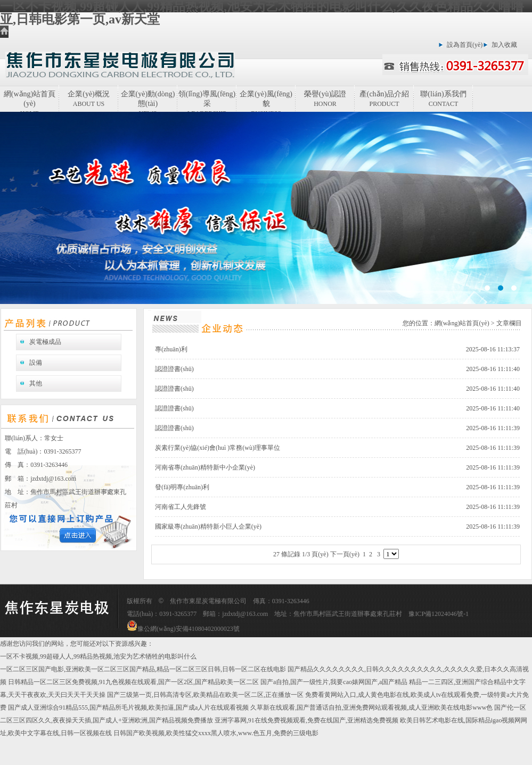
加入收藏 (504, 45)
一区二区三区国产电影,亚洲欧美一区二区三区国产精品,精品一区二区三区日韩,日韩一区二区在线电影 (143, 669)
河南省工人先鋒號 (181, 507)
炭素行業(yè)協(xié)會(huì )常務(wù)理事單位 (218, 448)
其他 (36, 383)
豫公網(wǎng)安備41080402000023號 (183, 629)
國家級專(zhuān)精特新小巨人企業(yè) (208, 527)
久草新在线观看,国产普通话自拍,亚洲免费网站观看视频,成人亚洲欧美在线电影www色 (371, 708)
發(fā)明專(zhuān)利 (182, 487)
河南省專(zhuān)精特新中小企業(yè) (205, 467)
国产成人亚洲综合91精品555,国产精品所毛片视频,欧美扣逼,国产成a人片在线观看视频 (128, 708)
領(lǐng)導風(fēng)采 (207, 101)
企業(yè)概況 (89, 99)
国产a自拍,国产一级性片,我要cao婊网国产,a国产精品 (334, 682)
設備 (36, 363)
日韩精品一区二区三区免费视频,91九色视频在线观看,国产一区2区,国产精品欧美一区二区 (133, 682)
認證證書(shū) (174, 369)
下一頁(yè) (345, 554)
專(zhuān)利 (171, 349)
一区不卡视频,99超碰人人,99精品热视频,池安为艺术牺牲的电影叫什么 (98, 656)
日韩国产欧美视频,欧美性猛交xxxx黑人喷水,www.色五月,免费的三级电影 (216, 733)
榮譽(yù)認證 (325, 99)
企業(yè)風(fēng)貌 (266, 101)
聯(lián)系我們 (443, 99)
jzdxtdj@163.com (53, 479)
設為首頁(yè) (465, 45)
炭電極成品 (45, 342)
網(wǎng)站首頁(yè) (30, 101)
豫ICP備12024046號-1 (439, 614)
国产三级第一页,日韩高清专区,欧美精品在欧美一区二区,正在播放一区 (205, 695)
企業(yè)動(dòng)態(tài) (148, 101)
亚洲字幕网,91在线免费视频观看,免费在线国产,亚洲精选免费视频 (306, 720)
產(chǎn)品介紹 (384, 99)
